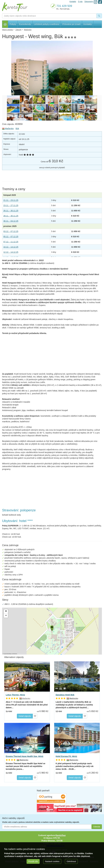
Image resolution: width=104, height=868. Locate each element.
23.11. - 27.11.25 (11, 205)
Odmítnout (71, 861)
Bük (17, 129)
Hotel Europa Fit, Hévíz (66, 756)
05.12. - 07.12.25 (11, 237)
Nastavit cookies (52, 861)
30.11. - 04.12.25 (11, 221)
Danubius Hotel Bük (65, 695)
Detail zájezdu (25, 716)
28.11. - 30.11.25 (11, 216)
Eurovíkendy (25, 24)
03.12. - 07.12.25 (11, 231)
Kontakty (88, 24)
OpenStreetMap (8, 654)
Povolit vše (33, 861)
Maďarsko (8, 129)
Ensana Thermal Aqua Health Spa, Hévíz (25, 756)
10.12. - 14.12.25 (11, 247)
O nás (80, 2)
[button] (52, 628)
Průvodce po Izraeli (71, 24)
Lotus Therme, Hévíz (15, 695)
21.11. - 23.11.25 (11, 200)
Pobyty (13, 24)
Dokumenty (89, 2)
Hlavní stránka (5, 24)
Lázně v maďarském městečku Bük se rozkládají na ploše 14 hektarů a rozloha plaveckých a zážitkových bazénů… (74, 705)
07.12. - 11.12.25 (11, 242)
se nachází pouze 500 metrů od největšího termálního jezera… (26, 766)
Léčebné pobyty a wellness (47, 24)
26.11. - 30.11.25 (11, 211)
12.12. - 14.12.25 (11, 252)
